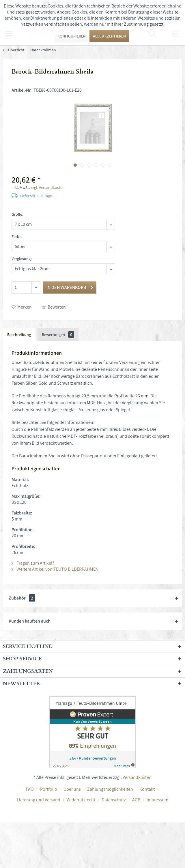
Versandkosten (137, 777)
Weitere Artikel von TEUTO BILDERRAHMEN (55, 569)
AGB (136, 800)
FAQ (30, 789)
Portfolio (49, 789)
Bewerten (54, 307)
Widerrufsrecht (81, 800)
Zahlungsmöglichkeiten (110, 789)
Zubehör (22, 598)
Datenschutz (114, 800)
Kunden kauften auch (30, 621)
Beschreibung (19, 335)
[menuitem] (43, 50)
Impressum (157, 800)
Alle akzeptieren (109, 36)
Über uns (72, 789)
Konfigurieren (72, 36)
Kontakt (147, 789)
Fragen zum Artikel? (33, 563)
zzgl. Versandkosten (48, 187)
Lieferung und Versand (39, 800)
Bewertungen (58, 335)
